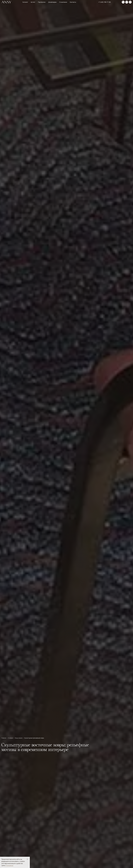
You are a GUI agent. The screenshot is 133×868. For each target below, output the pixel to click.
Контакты (73, 2)
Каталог (25, 2)
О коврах (11, 738)
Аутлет (33, 2)
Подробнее (10, 866)
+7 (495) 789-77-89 (104, 2)
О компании (63, 2)
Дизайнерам (52, 2)
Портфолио (42, 2)
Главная (4, 738)
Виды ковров (19, 738)
